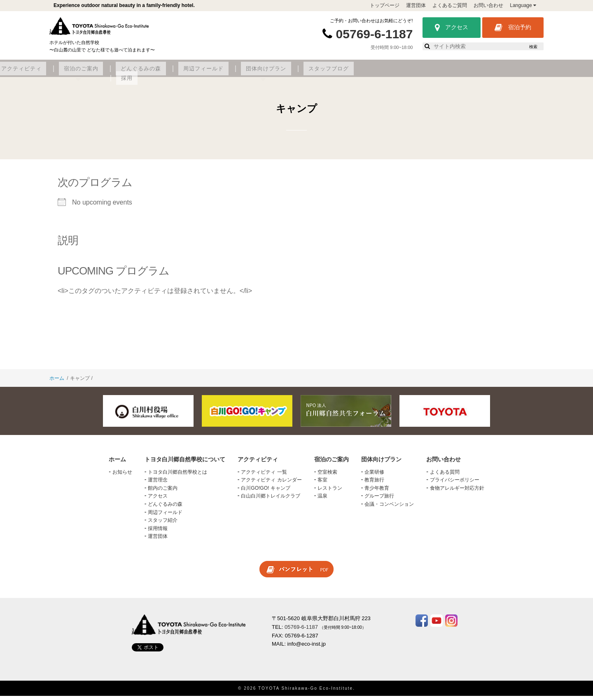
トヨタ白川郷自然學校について (122, 73)
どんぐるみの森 (305, 73)
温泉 (322, 500)
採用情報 (158, 533)
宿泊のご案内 (252, 73)
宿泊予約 (513, 28)
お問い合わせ (488, 5)
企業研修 (374, 476)
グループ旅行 (379, 500)
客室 (322, 484)
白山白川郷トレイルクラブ (271, 500)
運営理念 (158, 484)
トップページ (385, 5)
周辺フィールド (361, 73)
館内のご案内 (163, 493)
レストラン (330, 493)
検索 (533, 47)
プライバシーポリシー (455, 484)
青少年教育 (377, 493)
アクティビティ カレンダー (271, 484)
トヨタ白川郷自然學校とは (177, 476)
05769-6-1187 (375, 34)
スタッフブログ (472, 73)
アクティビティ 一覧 (264, 476)
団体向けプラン (416, 73)
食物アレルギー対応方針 (457, 493)
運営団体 (416, 5)
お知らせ (122, 476)
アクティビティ (199, 73)
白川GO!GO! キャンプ (265, 493)
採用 (512, 73)
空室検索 (327, 476)
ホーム (57, 383)
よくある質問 (445, 476)
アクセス (452, 28)
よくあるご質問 (450, 5)
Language (523, 5)
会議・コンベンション (389, 509)
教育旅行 (374, 484)
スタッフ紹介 (163, 525)
